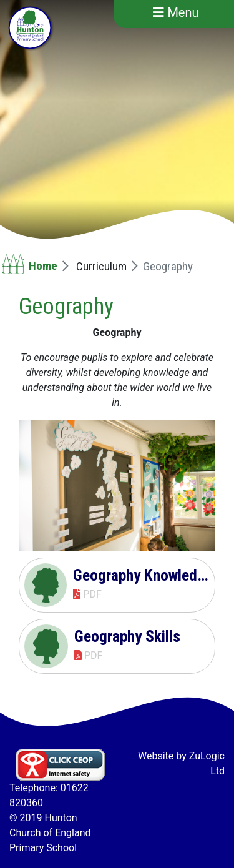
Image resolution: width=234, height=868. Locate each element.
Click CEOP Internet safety (60, 765)
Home (43, 266)
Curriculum (101, 266)
